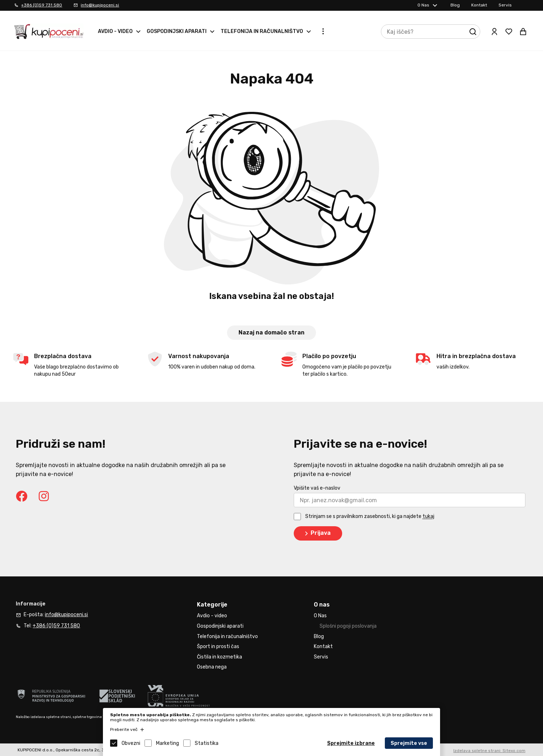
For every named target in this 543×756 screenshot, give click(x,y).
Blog (455, 5)
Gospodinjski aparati (177, 31)
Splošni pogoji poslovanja (348, 626)
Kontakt (479, 5)
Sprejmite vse (409, 743)
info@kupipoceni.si (100, 5)
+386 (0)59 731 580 (42, 5)
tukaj (428, 517)
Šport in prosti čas (218, 646)
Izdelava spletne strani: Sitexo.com (489, 751)
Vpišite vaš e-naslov (317, 488)
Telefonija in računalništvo (262, 31)
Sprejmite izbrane (351, 743)
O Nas (423, 5)
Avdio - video (115, 31)
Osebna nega (212, 667)
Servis (505, 5)
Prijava (317, 533)
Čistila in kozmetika (219, 657)
